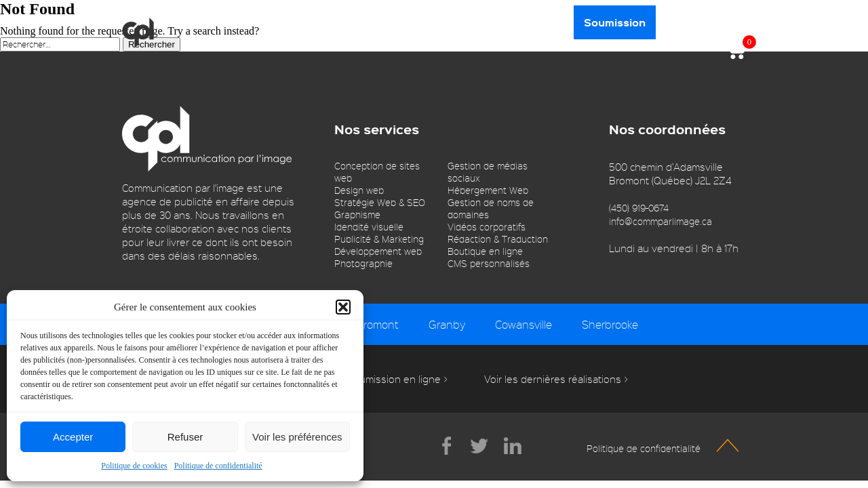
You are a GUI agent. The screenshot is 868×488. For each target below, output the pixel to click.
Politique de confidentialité (218, 466)
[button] (343, 307)
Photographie (363, 263)
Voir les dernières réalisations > (556, 379)
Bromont (378, 324)
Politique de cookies (134, 466)
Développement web (378, 251)
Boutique (340, 22)
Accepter (73, 437)
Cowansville (524, 324)
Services (270, 22)
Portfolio (471, 22)
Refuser (185, 437)
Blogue (407, 22)
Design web (359, 190)
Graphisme (357, 215)
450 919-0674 (706, 22)
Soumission (615, 22)
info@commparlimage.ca (660, 221)
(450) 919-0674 (639, 208)
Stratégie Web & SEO (380, 202)
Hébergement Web (488, 190)
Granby (447, 324)
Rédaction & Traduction (498, 239)
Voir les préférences (297, 437)
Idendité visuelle (369, 227)
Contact (539, 22)
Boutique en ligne (485, 251)
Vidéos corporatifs (487, 227)
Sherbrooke (610, 324)
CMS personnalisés (489, 263)
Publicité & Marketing (379, 239)
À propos (200, 22)
